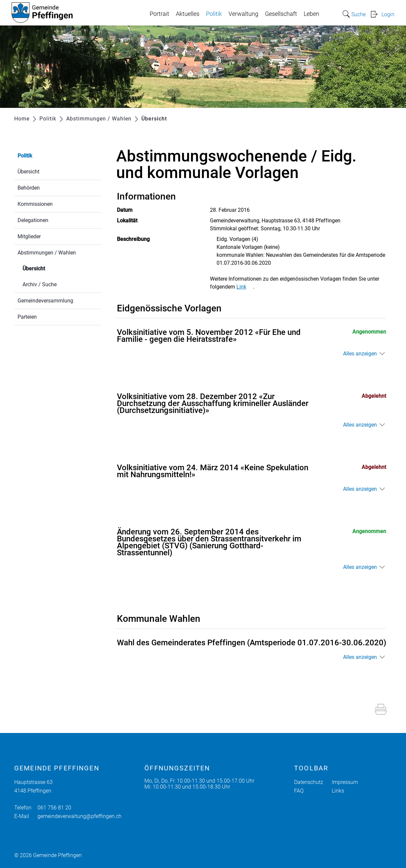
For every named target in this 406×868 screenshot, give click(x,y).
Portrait (159, 14)
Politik (214, 14)
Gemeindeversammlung (45, 301)
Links (338, 791)
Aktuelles (188, 14)
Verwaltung (243, 14)
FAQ (299, 791)
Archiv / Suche (40, 284)
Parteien (27, 317)
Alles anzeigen (360, 354)
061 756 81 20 (54, 808)
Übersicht (28, 172)
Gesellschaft (281, 14)
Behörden (29, 188)
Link (245, 287)
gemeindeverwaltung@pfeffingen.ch (79, 816)
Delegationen (33, 220)
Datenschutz (309, 782)
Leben (311, 14)
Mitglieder (29, 236)
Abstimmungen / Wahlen (47, 253)
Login (388, 14)
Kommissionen (35, 204)
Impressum (345, 782)
